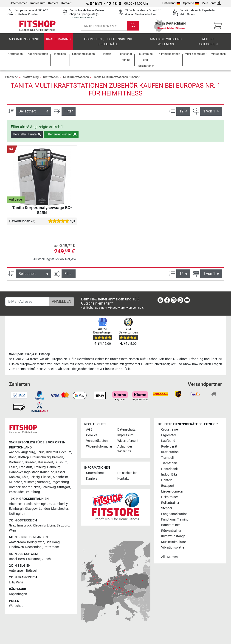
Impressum (38, 3)
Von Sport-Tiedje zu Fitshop (30, 354)
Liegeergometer (172, 491)
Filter (69, 114)
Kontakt (66, 3)
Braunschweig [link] (41, 457)
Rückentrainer (171, 531)
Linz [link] (52, 525)
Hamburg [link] (54, 467)
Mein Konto (211, 3)
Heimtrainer (170, 497)
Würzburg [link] (33, 492)
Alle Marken (169, 557)
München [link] (16, 482)
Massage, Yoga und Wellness (166, 45)
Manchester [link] (60, 509)
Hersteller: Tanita (27, 137)
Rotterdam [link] (51, 547)
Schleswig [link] (49, 487)
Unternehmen (19, 3)
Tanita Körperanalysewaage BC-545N (42, 213)
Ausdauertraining (24, 42)
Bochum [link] (65, 452)
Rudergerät (169, 447)
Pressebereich (127, 473)
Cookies (92, 435)
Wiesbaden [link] (17, 492)
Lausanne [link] (33, 559)
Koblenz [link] (15, 477)
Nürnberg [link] (44, 482)
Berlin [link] (41, 452)
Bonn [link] (13, 457)
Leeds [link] (28, 504)
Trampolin (168, 458)
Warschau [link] (16, 606)
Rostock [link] (15, 487)
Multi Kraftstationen (76, 80)
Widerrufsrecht (128, 441)
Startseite (12, 80)
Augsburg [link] (28, 452)
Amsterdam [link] (17, 542)
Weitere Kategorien (208, 45)
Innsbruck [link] (24, 525)
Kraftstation (51, 80)
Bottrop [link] (23, 457)
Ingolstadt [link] (31, 472)
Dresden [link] (31, 462)
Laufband (168, 441)
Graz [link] (12, 525)
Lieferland (171, 3)
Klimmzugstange (173, 536)
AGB (89, 430)
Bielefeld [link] (52, 452)
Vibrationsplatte (173, 547)
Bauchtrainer (170, 525)
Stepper (167, 508)
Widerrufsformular (99, 447)
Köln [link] (25, 477)
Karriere (53, 3)
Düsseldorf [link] (46, 462)
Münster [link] (30, 482)
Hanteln (167, 480)
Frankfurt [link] (26, 467)
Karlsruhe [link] (47, 472)
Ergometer (169, 435)
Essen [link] (13, 467)
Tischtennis (169, 463)
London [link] (44, 509)
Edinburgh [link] (16, 509)
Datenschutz (126, 430)
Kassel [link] (60, 472)
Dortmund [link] (16, 462)
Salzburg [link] (63, 525)
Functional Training (175, 519)
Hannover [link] (16, 472)
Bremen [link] (58, 457)
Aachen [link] (14, 452)
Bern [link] (21, 559)
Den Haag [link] (53, 542)
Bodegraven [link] (36, 542)
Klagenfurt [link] (40, 525)
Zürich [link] (46, 559)
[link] (160, 301)
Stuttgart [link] (64, 487)
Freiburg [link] (40, 467)
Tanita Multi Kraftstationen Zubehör (116, 80)
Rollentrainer (170, 503)
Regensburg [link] (60, 482)
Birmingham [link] (42, 504)
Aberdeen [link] (16, 504)
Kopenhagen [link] (18, 594)
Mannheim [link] (60, 477)
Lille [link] (12, 582)
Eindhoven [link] (16, 547)
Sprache (191, 3)
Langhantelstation (174, 514)
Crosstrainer (170, 430)
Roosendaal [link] (34, 547)
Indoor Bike (169, 475)
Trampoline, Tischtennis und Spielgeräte (108, 45)
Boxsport (168, 486)
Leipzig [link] (35, 477)
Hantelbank (169, 469)
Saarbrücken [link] (31, 487)
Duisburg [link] (61, 462)
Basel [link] (13, 559)
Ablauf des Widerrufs (125, 449)
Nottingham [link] (18, 514)
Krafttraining (58, 42)
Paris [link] (20, 582)
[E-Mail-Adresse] (27, 302)
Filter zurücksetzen (61, 137)
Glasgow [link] (31, 509)
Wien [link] (12, 531)
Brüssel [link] (31, 571)
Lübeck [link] (46, 477)
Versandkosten (97, 441)
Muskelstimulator (174, 542)
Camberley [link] (60, 504)
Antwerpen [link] (17, 571)
